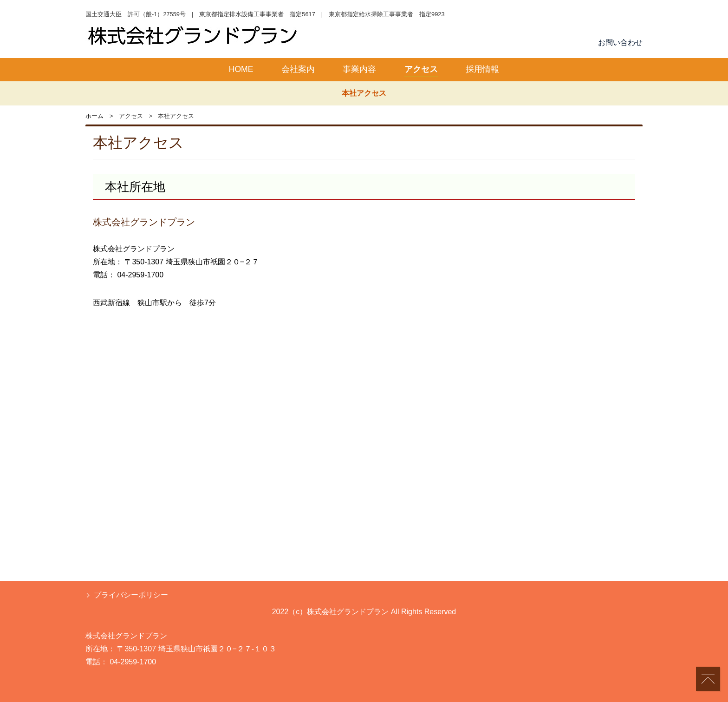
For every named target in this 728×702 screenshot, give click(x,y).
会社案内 (298, 69)
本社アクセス (364, 93)
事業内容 (359, 69)
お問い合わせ (620, 43)
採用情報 (482, 69)
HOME (241, 69)
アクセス (421, 69)
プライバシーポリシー (131, 595)
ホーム (94, 116)
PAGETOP (710, 685)
